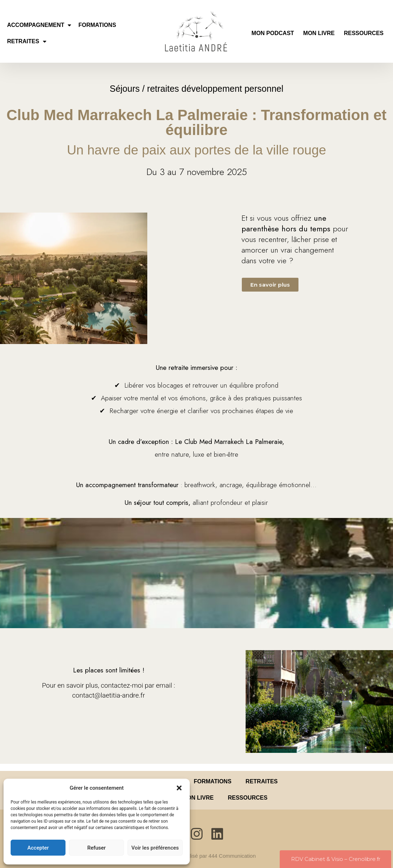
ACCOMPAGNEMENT (39, 25)
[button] (179, 788)
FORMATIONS (97, 25)
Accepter (38, 848)
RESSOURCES (364, 33)
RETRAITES (27, 41)
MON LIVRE (319, 33)
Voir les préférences (155, 848)
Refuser (96, 848)
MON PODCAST (273, 33)
